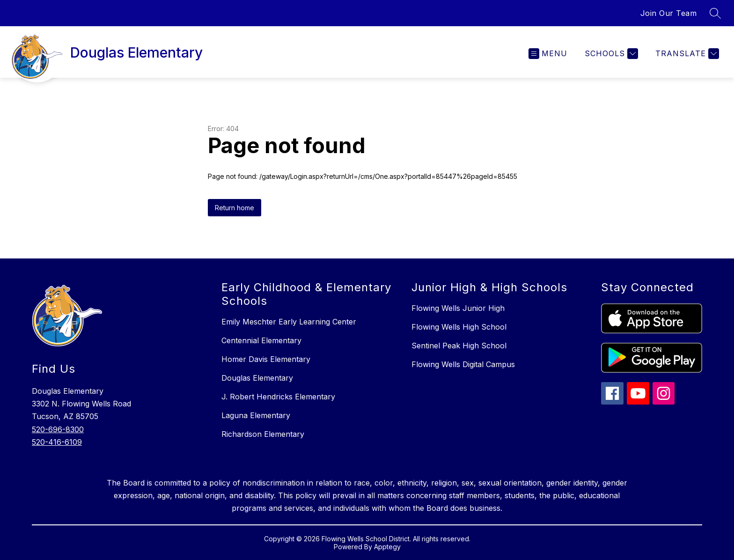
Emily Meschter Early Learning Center (289, 322)
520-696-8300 (58, 429)
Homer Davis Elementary (266, 359)
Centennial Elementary (261, 340)
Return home (235, 208)
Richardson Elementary (263, 434)
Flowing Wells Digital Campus (463, 364)
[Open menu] (548, 54)
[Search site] (715, 13)
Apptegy (387, 547)
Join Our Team (669, 13)
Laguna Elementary (256, 415)
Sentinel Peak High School (459, 346)
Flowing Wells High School (459, 327)
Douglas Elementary (257, 378)
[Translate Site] (686, 54)
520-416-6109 (57, 442)
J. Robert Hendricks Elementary (278, 397)
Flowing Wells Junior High (458, 308)
